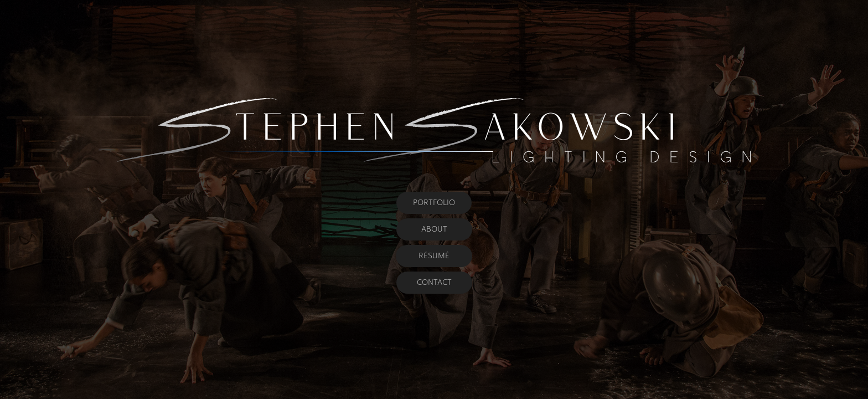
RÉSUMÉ (434, 256)
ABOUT (434, 229)
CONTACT (434, 282)
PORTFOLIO (434, 203)
